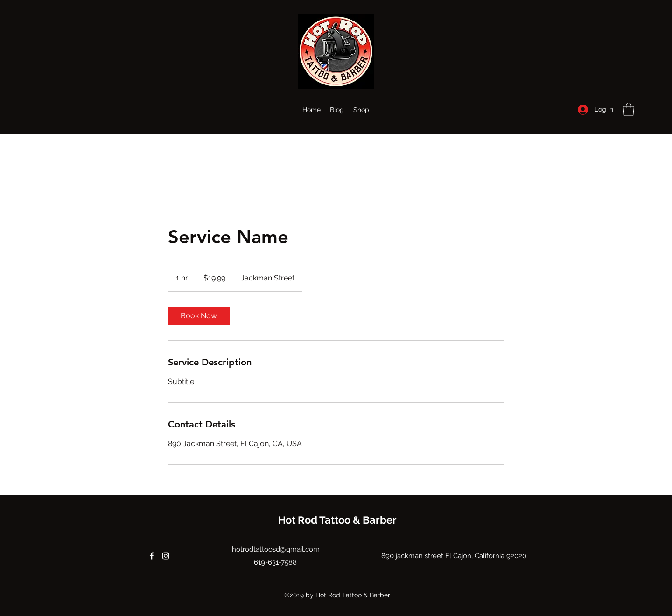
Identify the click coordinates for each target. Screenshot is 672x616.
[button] (629, 109)
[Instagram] (166, 556)
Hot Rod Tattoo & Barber (337, 520)
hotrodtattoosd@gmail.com (276, 549)
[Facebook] (152, 556)
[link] (199, 316)
